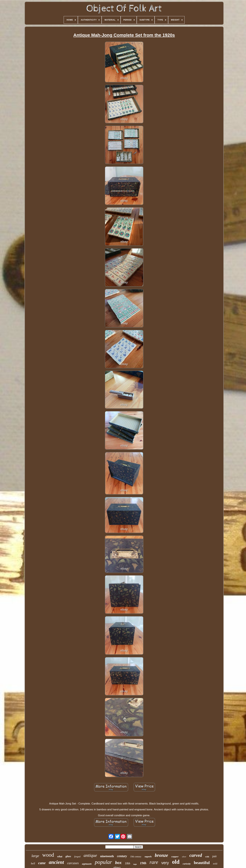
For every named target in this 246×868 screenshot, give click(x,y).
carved (196, 855)
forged (77, 857)
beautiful (202, 863)
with (207, 857)
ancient (56, 862)
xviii (215, 864)
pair (215, 856)
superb (148, 857)
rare (154, 862)
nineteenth (107, 856)
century (122, 856)
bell (33, 863)
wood (48, 855)
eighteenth (87, 864)
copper (175, 857)
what (60, 856)
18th (127, 863)
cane (42, 863)
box (118, 863)
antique (90, 855)
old (176, 862)
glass (68, 856)
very (165, 863)
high (135, 864)
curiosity (187, 864)
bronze (161, 855)
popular (103, 862)
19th (143, 863)
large (35, 856)
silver (184, 857)
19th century (136, 857)
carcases (73, 863)
